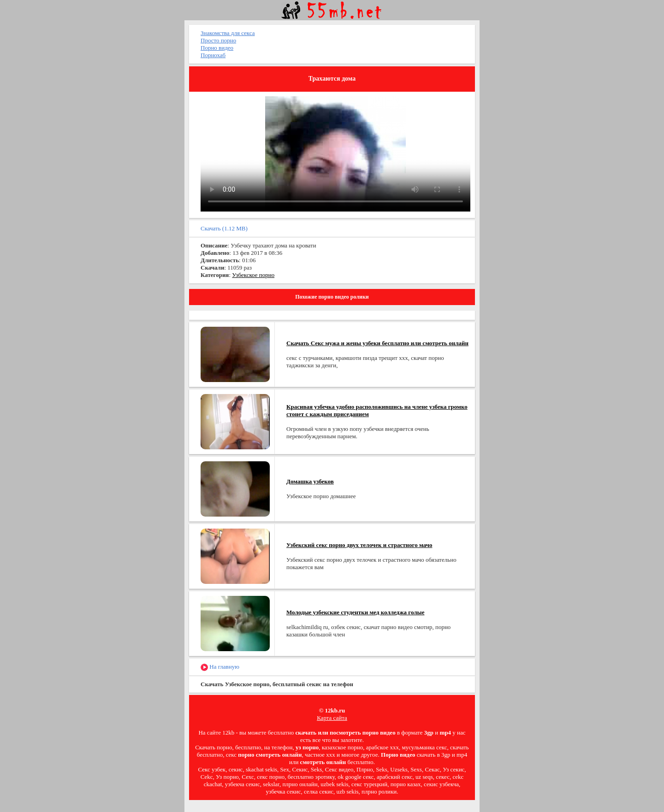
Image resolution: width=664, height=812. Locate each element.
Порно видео (217, 48)
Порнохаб (213, 55)
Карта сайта (332, 718)
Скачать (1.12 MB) (224, 228)
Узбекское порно (253, 275)
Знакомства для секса (228, 33)
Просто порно (218, 40)
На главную (220, 667)
